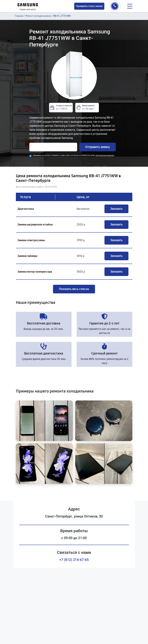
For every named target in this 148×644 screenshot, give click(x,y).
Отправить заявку (98, 147)
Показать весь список (74, 289)
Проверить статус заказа (89, 6)
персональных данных (105, 155)
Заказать (116, 209)
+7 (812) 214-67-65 (74, 560)
